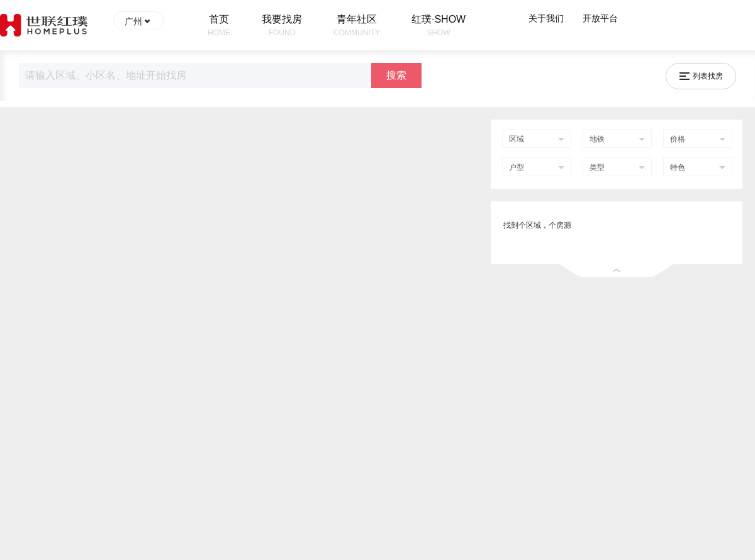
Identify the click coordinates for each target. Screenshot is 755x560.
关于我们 (546, 18)
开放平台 (600, 18)
